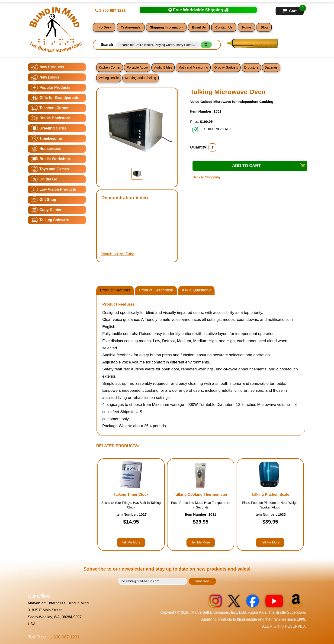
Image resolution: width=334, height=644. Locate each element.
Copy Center (50, 210)
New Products (52, 67)
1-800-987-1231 (110, 11)
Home (246, 27)
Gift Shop (48, 200)
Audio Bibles (163, 67)
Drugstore (251, 67)
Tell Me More (131, 542)
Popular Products (55, 87)
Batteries (271, 67)
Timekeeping (51, 138)
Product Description (156, 290)
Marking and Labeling (141, 78)
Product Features (115, 290)
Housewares (50, 149)
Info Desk (104, 27)
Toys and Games (54, 169)
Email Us (199, 27)
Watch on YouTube (118, 254)
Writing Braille (109, 78)
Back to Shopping (206, 177)
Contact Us (224, 27)
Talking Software (54, 220)
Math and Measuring (193, 67)
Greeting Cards (53, 128)
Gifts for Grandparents (59, 98)
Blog (264, 27)
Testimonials (131, 27)
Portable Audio (137, 67)
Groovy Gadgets (226, 67)
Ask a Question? (196, 290)
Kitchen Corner (110, 67)
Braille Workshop (55, 159)
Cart (293, 10)
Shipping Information (166, 27)
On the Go (48, 179)
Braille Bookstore (55, 118)
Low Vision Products (58, 189)
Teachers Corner (54, 108)
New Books (49, 77)
